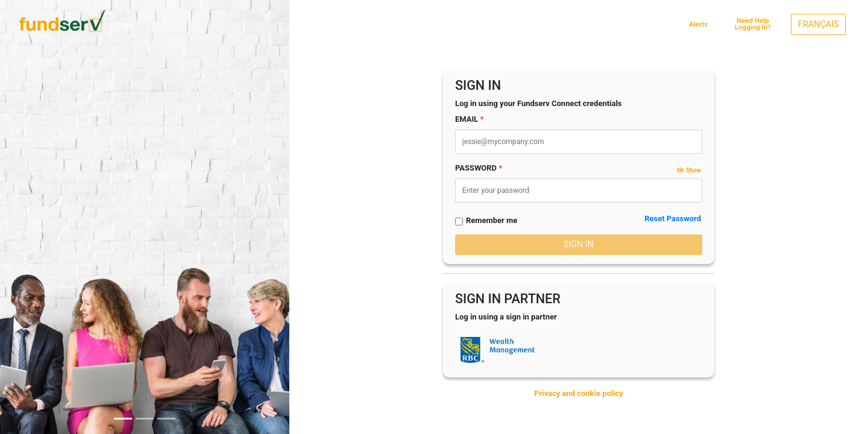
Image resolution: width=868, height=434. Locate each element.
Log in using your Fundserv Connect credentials (538, 103)
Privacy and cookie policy (579, 393)
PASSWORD (476, 168)
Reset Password (673, 219)
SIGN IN (579, 244)
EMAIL (467, 119)
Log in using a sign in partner (506, 317)
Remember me (492, 220)
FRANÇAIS (819, 24)
